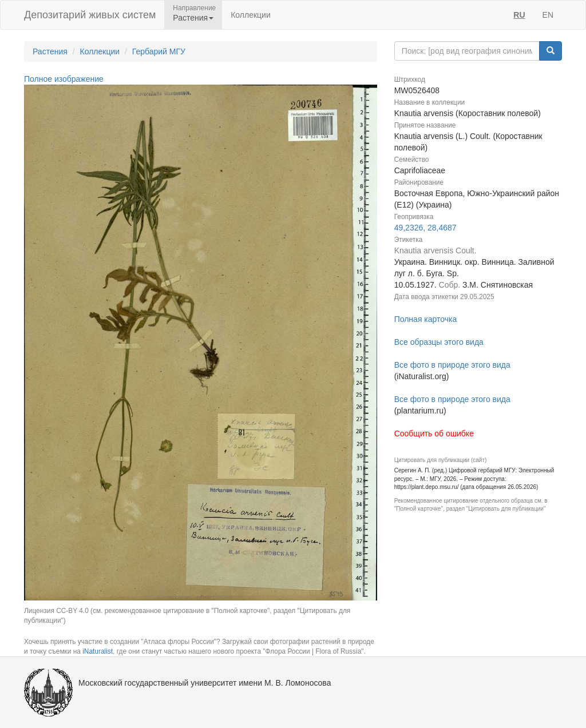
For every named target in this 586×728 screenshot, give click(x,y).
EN (548, 15)
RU (519, 15)
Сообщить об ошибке (434, 433)
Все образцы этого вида (439, 342)
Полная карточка (426, 319)
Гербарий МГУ (159, 51)
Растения (50, 51)
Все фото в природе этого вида (452, 365)
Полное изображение (64, 79)
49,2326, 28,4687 (425, 228)
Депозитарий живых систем (90, 15)
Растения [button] (193, 18)
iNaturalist (98, 651)
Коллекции (251, 15)
